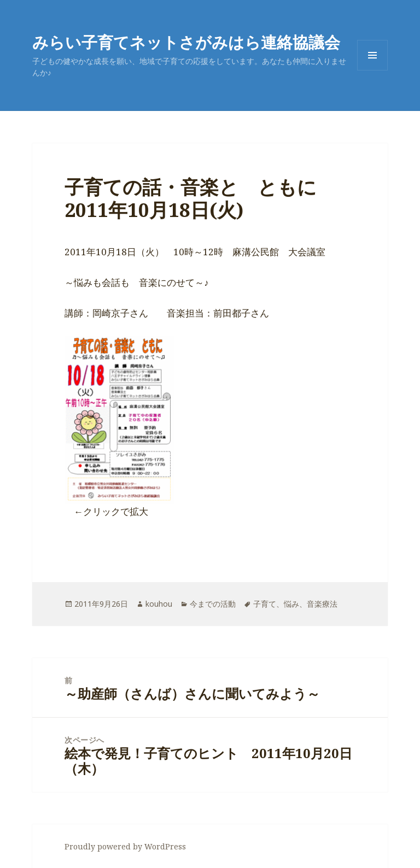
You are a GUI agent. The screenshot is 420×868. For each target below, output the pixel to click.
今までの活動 (213, 604)
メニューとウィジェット (372, 70)
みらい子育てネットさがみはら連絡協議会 (186, 42)
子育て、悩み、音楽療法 (295, 604)
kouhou (159, 604)
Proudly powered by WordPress (125, 846)
